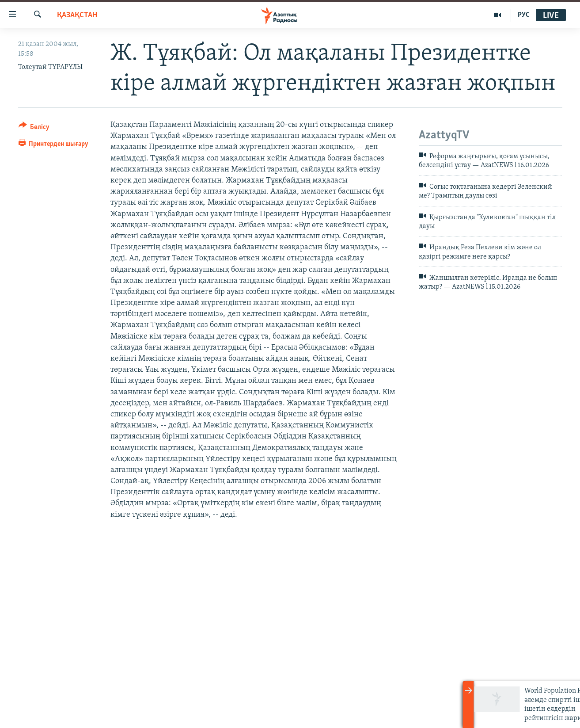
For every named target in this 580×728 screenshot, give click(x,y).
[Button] (34, 128)
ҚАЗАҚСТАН (77, 15)
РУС (524, 15)
